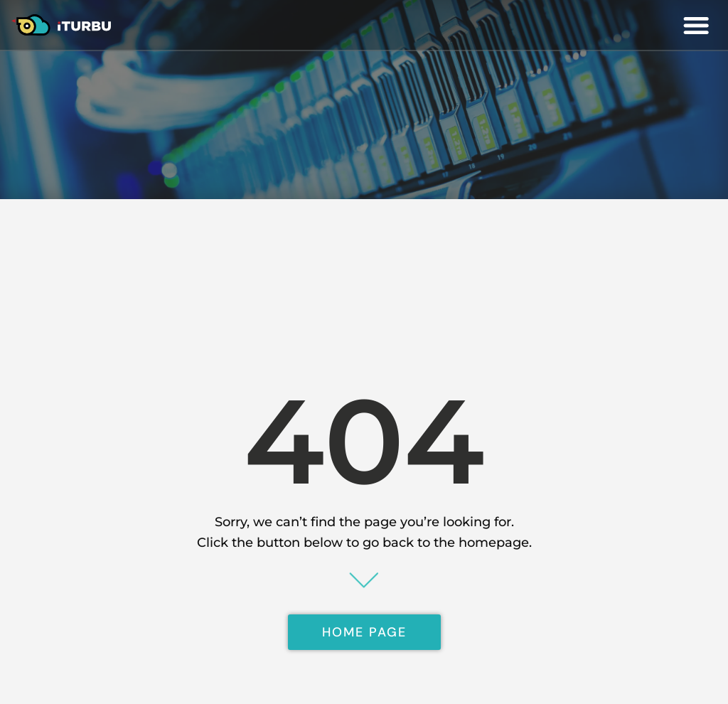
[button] (696, 25)
